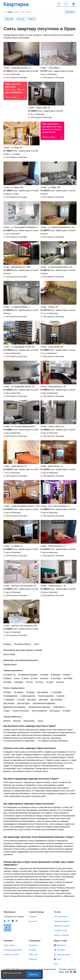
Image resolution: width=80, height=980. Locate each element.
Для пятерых (9, 703)
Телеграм (61, 950)
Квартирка (18, 5)
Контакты (33, 921)
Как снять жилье (61, 917)
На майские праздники (28, 675)
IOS (5, 921)
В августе (44, 678)
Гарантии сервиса (62, 921)
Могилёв (17, 721)
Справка (32, 917)
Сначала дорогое (28, 696)
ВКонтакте (61, 945)
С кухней (21, 700)
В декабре (19, 682)
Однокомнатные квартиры (44, 703)
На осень (40, 682)
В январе (44, 675)
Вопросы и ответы (62, 926)
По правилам (8, 975)
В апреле (7, 678)
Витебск (7, 721)
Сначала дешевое (46, 696)
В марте (67, 675)
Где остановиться (39, 711)
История (32, 950)
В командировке (11, 696)
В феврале (56, 675)
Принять (34, 974)
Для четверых (57, 700)
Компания (33, 945)
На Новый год (9, 675)
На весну (60, 682)
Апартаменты (59, 707)
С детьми (61, 696)
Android (9, 921)
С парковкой (9, 700)
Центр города (9, 654)
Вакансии (33, 959)
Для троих (44, 700)
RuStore (17, 921)
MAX (56, 964)
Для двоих (32, 700)
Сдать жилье (9, 945)
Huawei (13, 921)
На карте (7, 692)
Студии (7, 711)
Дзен (59, 959)
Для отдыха (55, 711)
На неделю (19, 692)
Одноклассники (63, 955)
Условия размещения (13, 950)
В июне (25, 678)
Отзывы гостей (60, 930)
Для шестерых (24, 703)
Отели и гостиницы (21, 711)
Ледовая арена (10, 664)
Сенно (41, 721)
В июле (34, 678)
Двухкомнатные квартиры (15, 707)
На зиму (50, 682)
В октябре (68, 678)
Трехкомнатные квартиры (39, 707)
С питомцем (56, 692)
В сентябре (56, 678)
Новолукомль (29, 721)
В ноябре (7, 682)
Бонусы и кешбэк (61, 935)
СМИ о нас (33, 955)
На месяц (30, 692)
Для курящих (43, 692)
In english (67, 711)
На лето (29, 682)
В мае (17, 678)
